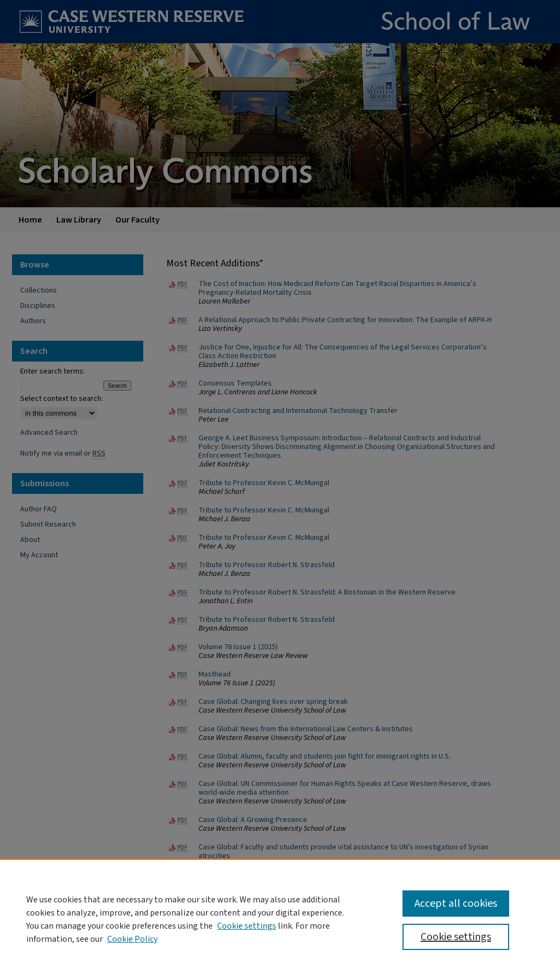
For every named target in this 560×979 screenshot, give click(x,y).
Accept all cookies (456, 904)
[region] (280, 919)
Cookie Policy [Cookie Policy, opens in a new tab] (132, 939)
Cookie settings (247, 926)
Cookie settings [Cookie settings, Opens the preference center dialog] (456, 937)
